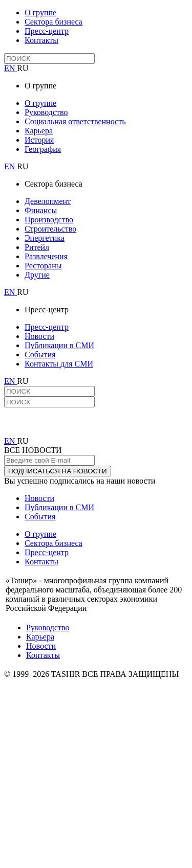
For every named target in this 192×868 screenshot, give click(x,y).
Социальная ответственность (75, 121)
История (39, 140)
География (43, 149)
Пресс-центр (47, 31)
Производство (49, 220)
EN (10, 68)
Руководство (46, 112)
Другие (37, 275)
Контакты (41, 40)
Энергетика (45, 238)
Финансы (41, 210)
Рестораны (43, 266)
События (40, 355)
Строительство (50, 229)
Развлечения (46, 256)
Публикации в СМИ (59, 345)
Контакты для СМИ (59, 364)
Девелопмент (48, 201)
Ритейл (37, 247)
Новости (39, 336)
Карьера (39, 131)
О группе (40, 13)
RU (23, 68)
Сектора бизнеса (54, 22)
